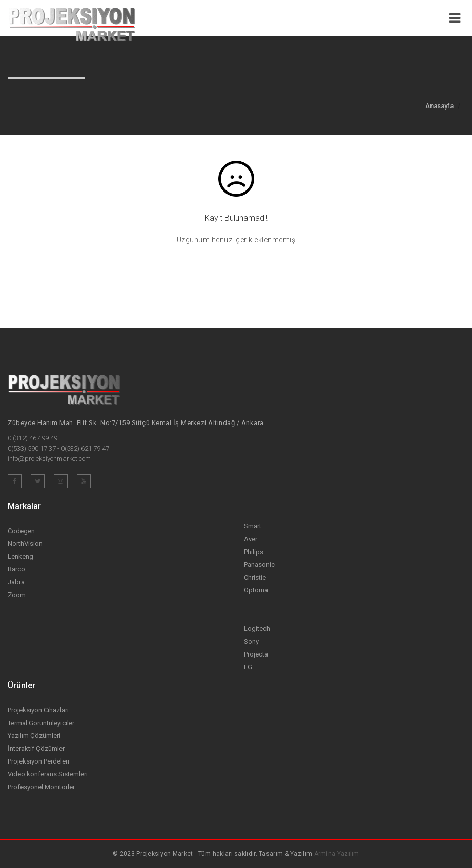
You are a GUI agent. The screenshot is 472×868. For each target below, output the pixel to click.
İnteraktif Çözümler (36, 748)
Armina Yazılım (337, 854)
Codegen (21, 531)
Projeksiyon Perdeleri (38, 761)
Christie (255, 577)
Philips (254, 552)
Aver (251, 539)
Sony (251, 641)
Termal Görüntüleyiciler (41, 723)
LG (248, 667)
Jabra (16, 582)
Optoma (256, 590)
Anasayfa (439, 106)
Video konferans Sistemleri (48, 774)
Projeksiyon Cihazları (38, 710)
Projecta (256, 654)
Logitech (257, 629)
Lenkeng (20, 556)
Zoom (17, 595)
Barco (16, 569)
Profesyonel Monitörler (41, 787)
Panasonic (259, 565)
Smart (253, 526)
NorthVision (25, 544)
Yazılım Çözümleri (34, 736)
